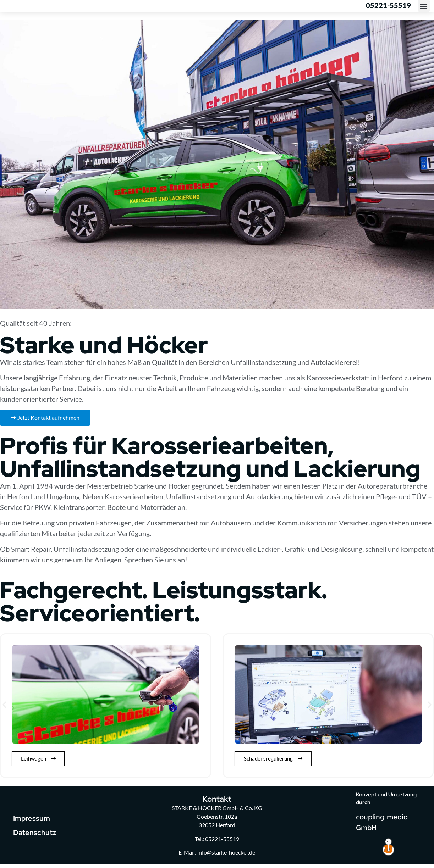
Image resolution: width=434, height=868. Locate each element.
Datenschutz (35, 836)
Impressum (32, 822)
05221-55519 (388, 7)
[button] (424, 8)
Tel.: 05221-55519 (217, 842)
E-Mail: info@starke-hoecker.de (217, 856)
